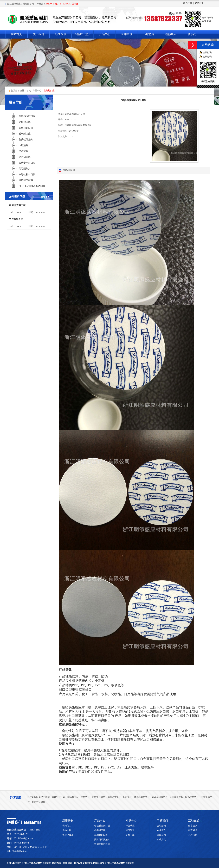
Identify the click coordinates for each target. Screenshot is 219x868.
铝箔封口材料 (26, 180)
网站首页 (16, 34)
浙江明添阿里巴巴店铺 (38, 797)
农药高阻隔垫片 (160, 797)
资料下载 (130, 835)
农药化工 (67, 826)
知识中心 (131, 820)
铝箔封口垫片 (83, 34)
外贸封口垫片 (38, 802)
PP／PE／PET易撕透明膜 (32, 186)
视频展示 (171, 34)
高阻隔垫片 (25, 169)
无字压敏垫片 (176, 797)
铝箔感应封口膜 (27, 116)
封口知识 (130, 830)
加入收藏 (188, 3)
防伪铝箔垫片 (26, 140)
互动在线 (194, 820)
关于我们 (38, 34)
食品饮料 (67, 830)
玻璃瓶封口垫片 (142, 797)
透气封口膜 (25, 134)
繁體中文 (199, 3)
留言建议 (193, 826)
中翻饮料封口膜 (27, 174)
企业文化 (161, 839)
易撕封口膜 (25, 122)
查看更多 (45, 197)
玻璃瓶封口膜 (26, 128)
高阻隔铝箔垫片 (102, 839)
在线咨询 (207, 53)
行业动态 (130, 826)
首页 (29, 91)
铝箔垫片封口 (99, 797)
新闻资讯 (61, 34)
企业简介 (161, 830)
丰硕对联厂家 (59, 797)
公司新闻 (161, 826)
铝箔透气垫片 (114, 797)
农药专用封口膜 (27, 163)
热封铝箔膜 (25, 157)
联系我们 (193, 34)
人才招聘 (193, 835)
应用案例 (127, 34)
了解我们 (162, 820)
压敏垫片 (149, 34)
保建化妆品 (68, 835)
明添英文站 (73, 797)
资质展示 (161, 835)
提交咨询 (193, 830)
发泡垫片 (24, 151)
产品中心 (105, 34)
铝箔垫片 (85, 797)
